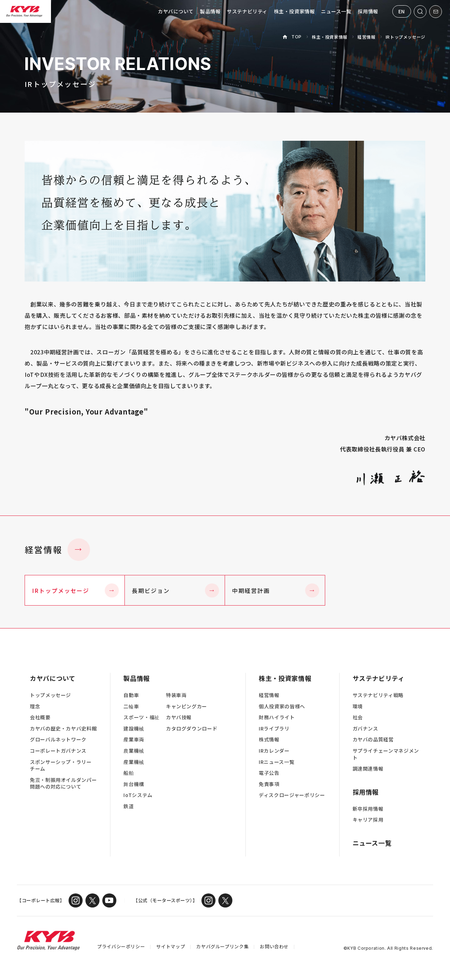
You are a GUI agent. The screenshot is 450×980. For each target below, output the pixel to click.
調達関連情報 (368, 769)
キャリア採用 (368, 820)
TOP (297, 37)
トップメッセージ (50, 695)
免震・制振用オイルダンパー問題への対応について (63, 783)
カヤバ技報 (179, 717)
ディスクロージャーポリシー (292, 795)
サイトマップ (171, 946)
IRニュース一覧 (277, 762)
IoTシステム (138, 795)
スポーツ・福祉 (141, 717)
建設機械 (134, 729)
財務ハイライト (277, 717)
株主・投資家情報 (294, 11)
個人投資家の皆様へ (282, 706)
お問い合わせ (274, 946)
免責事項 (269, 784)
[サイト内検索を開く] (420, 12)
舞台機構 (134, 784)
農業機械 (134, 751)
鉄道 (128, 806)
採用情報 (368, 11)
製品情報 (210, 11)
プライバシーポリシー (121, 946)
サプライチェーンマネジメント (386, 754)
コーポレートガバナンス (58, 751)
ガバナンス (365, 729)
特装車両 (176, 695)
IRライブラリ (274, 729)
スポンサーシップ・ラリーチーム (61, 766)
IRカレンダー (274, 751)
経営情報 (367, 37)
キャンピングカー (187, 706)
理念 (35, 706)
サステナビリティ (247, 11)
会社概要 (40, 717)
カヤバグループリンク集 (222, 946)
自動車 (131, 695)
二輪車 (131, 706)
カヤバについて (176, 11)
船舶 (128, 773)
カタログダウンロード (192, 729)
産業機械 (134, 762)
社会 (358, 717)
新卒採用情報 (368, 809)
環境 (358, 706)
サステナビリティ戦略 (378, 695)
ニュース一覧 (336, 11)
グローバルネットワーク (58, 739)
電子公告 (269, 773)
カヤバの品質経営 (373, 739)
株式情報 (269, 739)
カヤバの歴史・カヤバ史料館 (63, 729)
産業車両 (134, 739)
